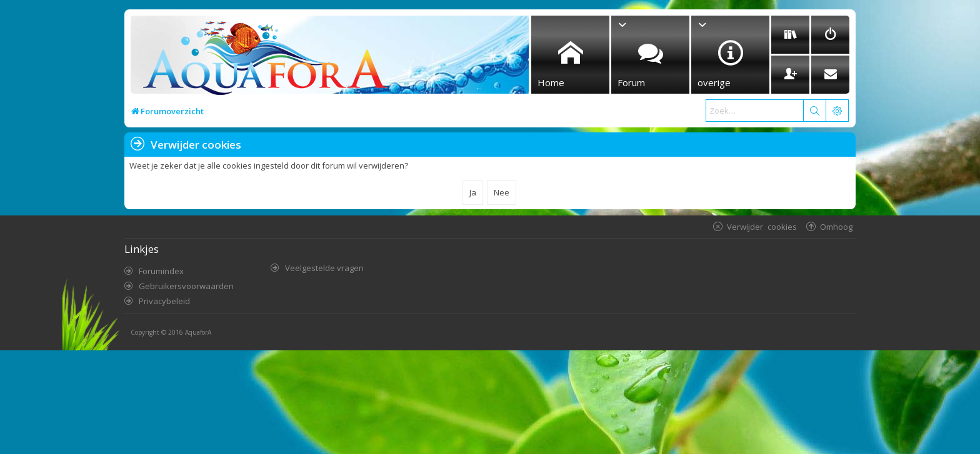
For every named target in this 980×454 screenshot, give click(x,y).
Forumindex (161, 271)
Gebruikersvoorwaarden (186, 286)
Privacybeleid (164, 301)
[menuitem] (790, 35)
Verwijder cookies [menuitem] (762, 226)
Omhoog (836, 226)
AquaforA (198, 332)
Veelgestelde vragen (324, 268)
